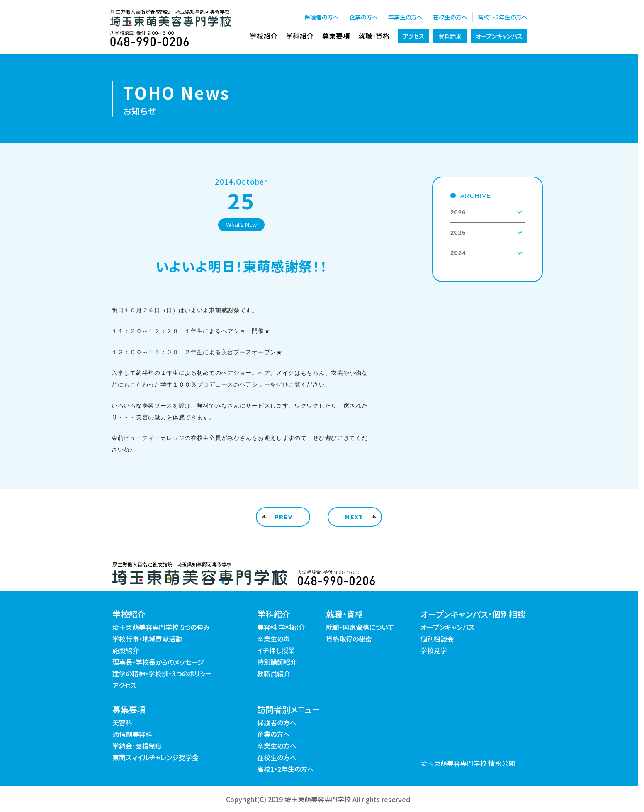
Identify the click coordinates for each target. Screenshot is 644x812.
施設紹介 (126, 650)
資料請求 (450, 36)
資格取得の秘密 (349, 639)
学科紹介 (300, 36)
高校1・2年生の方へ (503, 17)
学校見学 (434, 650)
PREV (284, 517)
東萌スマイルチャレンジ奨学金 (156, 757)
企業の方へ (363, 17)
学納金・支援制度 (137, 746)
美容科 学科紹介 (281, 627)
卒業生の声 (273, 639)
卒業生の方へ (405, 17)
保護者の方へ (322, 17)
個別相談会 (437, 639)
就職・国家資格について (360, 627)
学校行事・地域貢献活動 (147, 639)
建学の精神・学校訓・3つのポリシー (162, 673)
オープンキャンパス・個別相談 (473, 614)
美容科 (122, 722)
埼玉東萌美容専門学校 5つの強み (161, 627)
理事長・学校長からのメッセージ (158, 662)
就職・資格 (374, 36)
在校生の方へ (450, 17)
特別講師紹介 (277, 662)
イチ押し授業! (277, 650)
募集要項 (336, 36)
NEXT (354, 517)
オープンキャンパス (499, 36)
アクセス (414, 36)
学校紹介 (264, 36)
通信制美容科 (132, 734)
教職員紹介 (274, 673)
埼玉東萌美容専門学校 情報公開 (468, 763)
